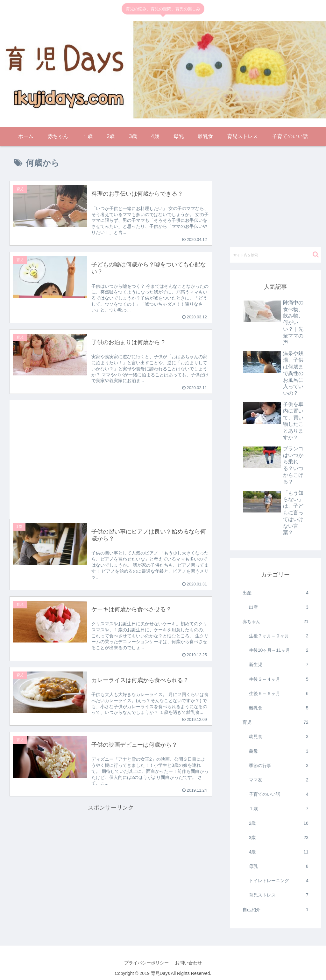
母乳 (279, 866)
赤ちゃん (276, 622)
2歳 (279, 823)
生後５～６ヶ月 (279, 694)
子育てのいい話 (279, 794)
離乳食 (279, 708)
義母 (279, 751)
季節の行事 (279, 766)
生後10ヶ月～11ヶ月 (279, 650)
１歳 (279, 809)
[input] (276, 255)
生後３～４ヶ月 (279, 679)
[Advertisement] (111, 454)
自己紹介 (276, 910)
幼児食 (279, 737)
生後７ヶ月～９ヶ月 (279, 636)
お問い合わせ (188, 963)
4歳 (279, 852)
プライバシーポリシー (146, 963)
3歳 (279, 838)
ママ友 (279, 780)
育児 (276, 722)
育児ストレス (279, 895)
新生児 (279, 665)
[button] (316, 254)
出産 (276, 593)
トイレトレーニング (279, 881)
